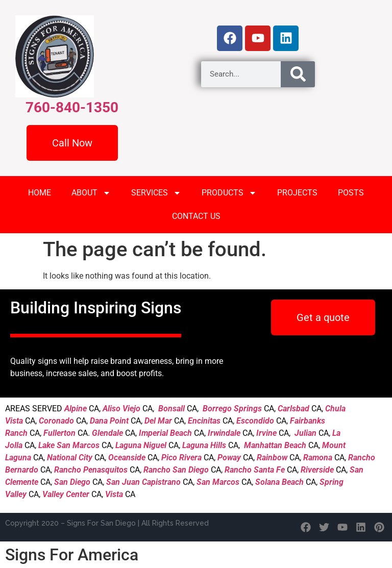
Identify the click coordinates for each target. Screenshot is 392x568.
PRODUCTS (229, 193)
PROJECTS (297, 193)
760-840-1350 (72, 107)
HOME (40, 193)
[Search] (298, 74)
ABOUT (91, 193)
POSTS (351, 193)
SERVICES (156, 193)
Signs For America (72, 555)
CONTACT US (196, 216)
